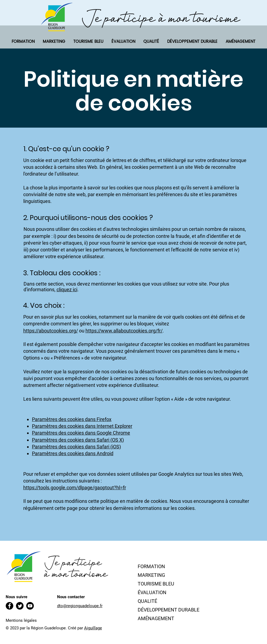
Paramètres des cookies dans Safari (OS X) (78, 440)
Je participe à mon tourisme (161, 18)
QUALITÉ (147, 601)
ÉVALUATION (152, 592)
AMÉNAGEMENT (156, 618)
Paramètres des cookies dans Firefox (72, 419)
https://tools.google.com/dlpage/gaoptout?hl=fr (75, 488)
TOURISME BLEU (156, 584)
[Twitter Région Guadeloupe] (20, 606)
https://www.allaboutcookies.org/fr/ (124, 331)
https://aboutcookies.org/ (51, 331)
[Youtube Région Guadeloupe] (30, 606)
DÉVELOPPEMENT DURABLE (169, 610)
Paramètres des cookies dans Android (73, 453)
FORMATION (151, 566)
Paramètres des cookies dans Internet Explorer (82, 426)
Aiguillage (93, 628)
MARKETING (151, 575)
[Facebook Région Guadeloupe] (9, 606)
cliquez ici (67, 289)
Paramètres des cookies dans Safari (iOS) (76, 447)
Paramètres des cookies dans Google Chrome (81, 433)
